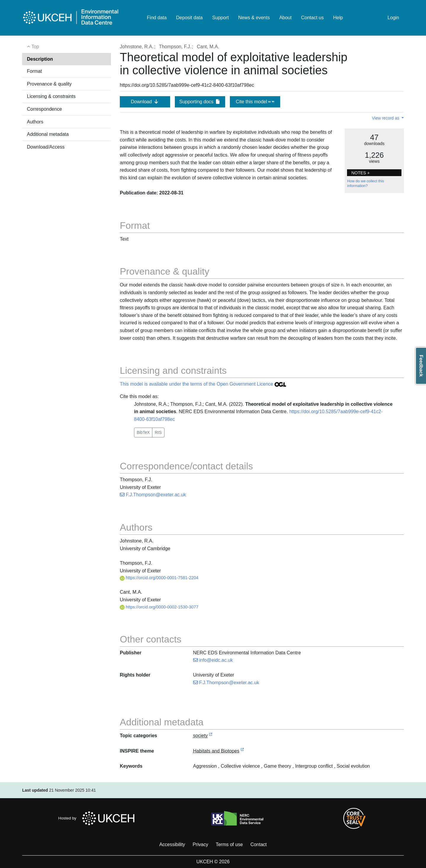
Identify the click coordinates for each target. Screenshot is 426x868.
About (285, 18)
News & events (254, 18)
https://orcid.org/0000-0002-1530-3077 (159, 607)
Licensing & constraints (51, 96)
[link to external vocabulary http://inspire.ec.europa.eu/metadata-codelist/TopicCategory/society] (211, 736)
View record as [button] (386, 118)
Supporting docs (200, 102)
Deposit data (189, 18)
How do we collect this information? (366, 183)
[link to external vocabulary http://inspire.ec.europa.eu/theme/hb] (242, 751)
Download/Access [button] (46, 147)
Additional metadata (48, 134)
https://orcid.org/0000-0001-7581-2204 (159, 578)
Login (393, 18)
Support (220, 18)
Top (33, 47)
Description (40, 59)
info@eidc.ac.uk (213, 660)
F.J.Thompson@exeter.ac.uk (153, 495)
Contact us (312, 18)
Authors (35, 122)
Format (34, 71)
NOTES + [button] (361, 173)
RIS (158, 432)
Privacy (200, 844)
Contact (258, 844)
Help (338, 18)
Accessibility (172, 844)
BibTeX (143, 432)
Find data (157, 18)
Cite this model (255, 102)
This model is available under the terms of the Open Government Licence (203, 384)
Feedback (421, 366)
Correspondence (44, 109)
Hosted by (98, 818)
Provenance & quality (49, 84)
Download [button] (145, 102)
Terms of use (229, 844)
